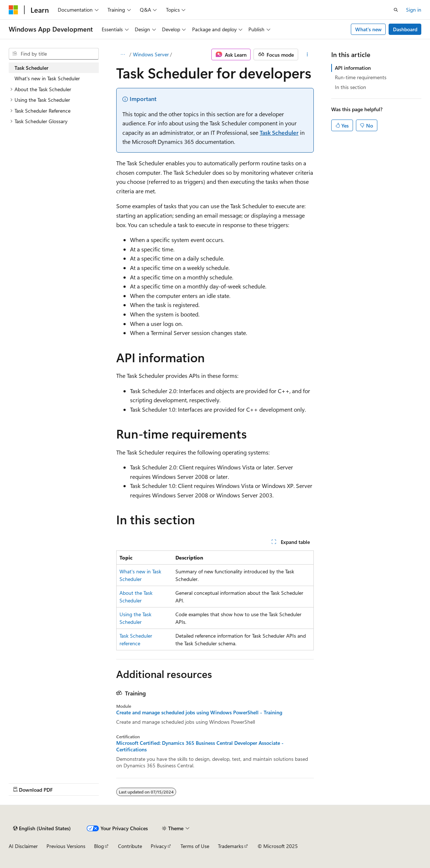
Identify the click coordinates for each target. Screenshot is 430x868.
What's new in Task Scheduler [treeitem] (47, 78)
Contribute (130, 846)
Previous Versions (66, 846)
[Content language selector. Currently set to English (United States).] (42, 828)
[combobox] (54, 54)
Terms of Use (195, 846)
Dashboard (405, 29)
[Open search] (396, 10)
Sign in (414, 10)
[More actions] (307, 54)
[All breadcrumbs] (123, 54)
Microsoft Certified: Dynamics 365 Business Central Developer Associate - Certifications (200, 746)
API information (353, 68)
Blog (99, 846)
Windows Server (151, 54)
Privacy (159, 846)
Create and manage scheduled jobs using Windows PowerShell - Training (199, 712)
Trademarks (231, 846)
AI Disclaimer (23, 846)
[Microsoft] (13, 10)
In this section (350, 87)
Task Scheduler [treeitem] (31, 68)
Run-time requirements (361, 77)
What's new (368, 29)
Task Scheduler (279, 132)
